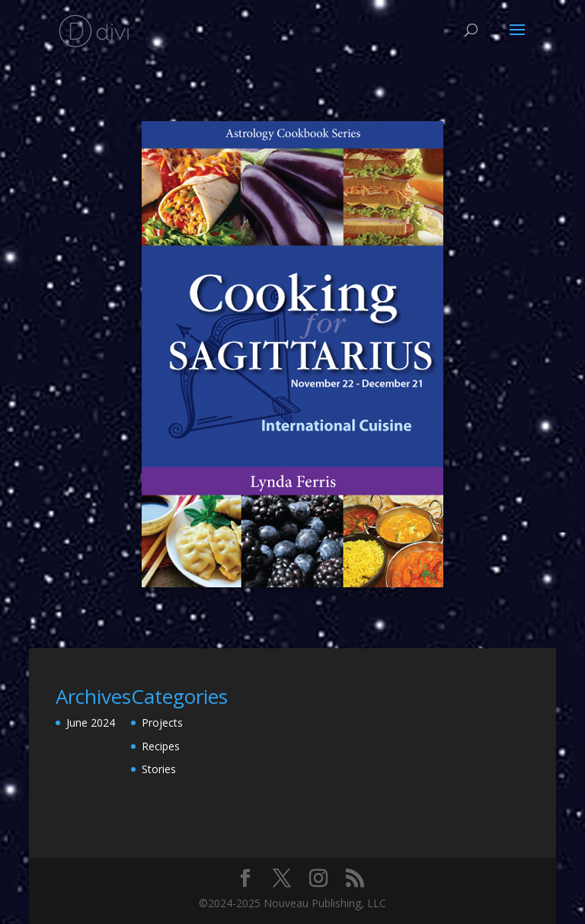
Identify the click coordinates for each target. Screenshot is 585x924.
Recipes (161, 746)
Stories (159, 769)
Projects (162, 723)
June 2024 (91, 723)
